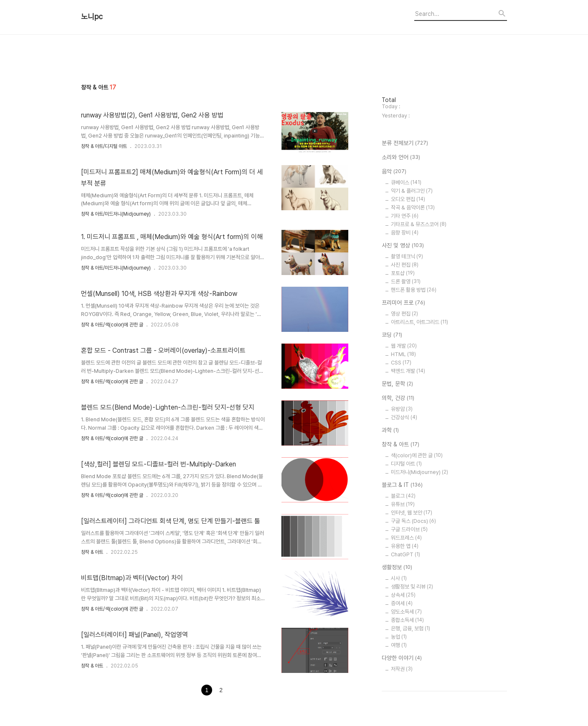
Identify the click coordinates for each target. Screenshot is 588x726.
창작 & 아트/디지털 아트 (104, 146)
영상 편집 (404, 314)
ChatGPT (406, 554)
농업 (399, 637)
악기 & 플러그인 (412, 191)
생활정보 (397, 568)
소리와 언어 (401, 158)
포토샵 (403, 273)
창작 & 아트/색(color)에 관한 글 (112, 325)
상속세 (403, 595)
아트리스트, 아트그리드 (419, 322)
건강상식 (404, 417)
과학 (390, 431)
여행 (399, 645)
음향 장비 (405, 233)
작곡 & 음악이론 (413, 208)
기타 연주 (405, 216)
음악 (394, 172)
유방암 (402, 409)
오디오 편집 (408, 199)
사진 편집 (405, 265)
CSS (401, 363)
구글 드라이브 (409, 529)
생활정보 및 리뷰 (412, 587)
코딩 (392, 335)
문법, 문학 (397, 384)
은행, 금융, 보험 (411, 628)
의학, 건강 (398, 398)
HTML (403, 354)
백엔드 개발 (408, 371)
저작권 (402, 669)
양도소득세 (406, 612)
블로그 (403, 496)
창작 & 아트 (92, 552)
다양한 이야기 (402, 658)
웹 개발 (404, 346)
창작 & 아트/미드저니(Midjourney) (116, 214)
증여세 (402, 603)
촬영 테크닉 (407, 256)
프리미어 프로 (403, 303)
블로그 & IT (402, 485)
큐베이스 (406, 182)
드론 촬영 (406, 281)
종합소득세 (407, 620)
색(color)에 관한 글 (417, 455)
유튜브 (403, 504)
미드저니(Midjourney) (419, 472)
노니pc (92, 17)
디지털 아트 (406, 464)
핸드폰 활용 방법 (414, 290)
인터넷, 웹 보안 (412, 513)
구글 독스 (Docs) (413, 521)
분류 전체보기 (405, 143)
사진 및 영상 (403, 246)
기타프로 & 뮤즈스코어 (419, 224)
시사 (399, 578)
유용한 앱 (405, 546)
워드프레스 (406, 538)
